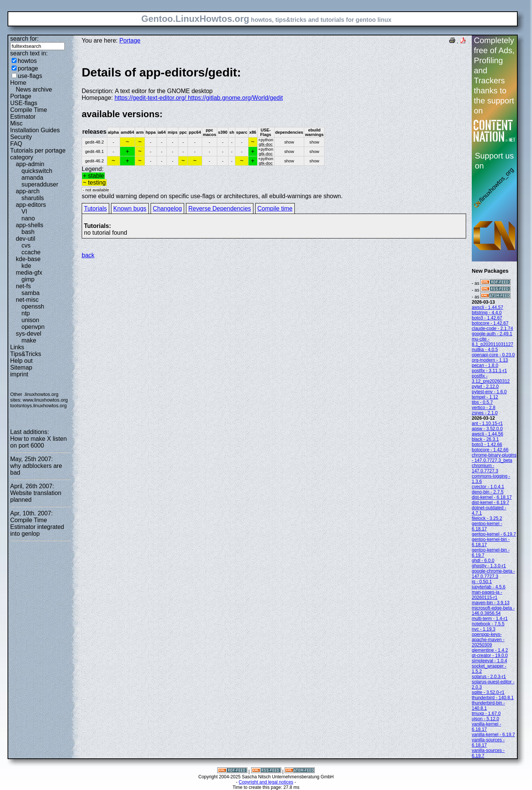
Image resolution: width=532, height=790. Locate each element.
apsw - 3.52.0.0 (487, 429)
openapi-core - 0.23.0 (493, 355)
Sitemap (21, 367)
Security (21, 137)
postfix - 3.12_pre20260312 (491, 379)
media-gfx (29, 273)
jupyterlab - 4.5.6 (489, 587)
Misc (16, 123)
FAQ (16, 144)
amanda (32, 178)
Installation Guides (35, 130)
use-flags (30, 76)
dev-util (26, 239)
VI (24, 212)
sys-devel (29, 334)
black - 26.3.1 (485, 439)
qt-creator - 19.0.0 (490, 656)
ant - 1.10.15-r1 (487, 423)
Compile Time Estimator (29, 113)
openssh (33, 306)
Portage (21, 96)
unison (30, 320)
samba (30, 293)
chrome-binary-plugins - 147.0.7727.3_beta (494, 458)
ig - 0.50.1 (482, 582)
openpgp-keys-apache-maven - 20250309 (488, 640)
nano (28, 218)
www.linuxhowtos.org (45, 400)
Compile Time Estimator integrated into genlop (37, 527)
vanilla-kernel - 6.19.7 (493, 735)
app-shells (30, 225)
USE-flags (24, 103)
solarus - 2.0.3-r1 (489, 677)
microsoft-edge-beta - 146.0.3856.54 (493, 611)
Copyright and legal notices (266, 782)
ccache (31, 252)
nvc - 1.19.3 (484, 629)
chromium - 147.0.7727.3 (485, 468)
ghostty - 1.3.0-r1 (489, 566)
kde (26, 266)
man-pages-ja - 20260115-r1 (487, 595)
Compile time (275, 209)
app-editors (31, 205)
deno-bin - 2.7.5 (488, 492)
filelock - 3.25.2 (487, 518)
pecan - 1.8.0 (485, 365)
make (29, 340)
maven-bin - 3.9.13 (491, 603)
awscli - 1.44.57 (487, 307)
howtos (27, 61)
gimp (28, 279)
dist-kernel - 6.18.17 (492, 497)
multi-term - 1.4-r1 (490, 619)
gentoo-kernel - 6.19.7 (494, 534)
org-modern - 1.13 (490, 360)
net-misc (27, 300)
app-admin (30, 164)
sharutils (33, 198)
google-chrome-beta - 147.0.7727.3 (493, 574)
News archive (34, 89)
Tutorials (95, 209)
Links (17, 347)
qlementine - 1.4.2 (490, 650)
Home (18, 83)
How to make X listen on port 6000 (38, 442)
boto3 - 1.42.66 (487, 445)
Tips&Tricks (26, 354)
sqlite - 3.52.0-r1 (488, 692)
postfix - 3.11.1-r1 (489, 371)
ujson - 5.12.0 (486, 719)
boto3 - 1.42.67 (487, 318)
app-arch (28, 191)
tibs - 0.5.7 (482, 402)
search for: (24, 39)
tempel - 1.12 (485, 397)
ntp (26, 313)
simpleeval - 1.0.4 (489, 661)
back (88, 255)
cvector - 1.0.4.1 (488, 487)
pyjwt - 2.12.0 (485, 387)
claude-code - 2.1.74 (492, 329)
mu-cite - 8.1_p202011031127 (492, 342)
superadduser (40, 184)
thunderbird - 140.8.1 (493, 698)
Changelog (167, 209)
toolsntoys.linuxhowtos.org (38, 406)
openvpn (33, 327)
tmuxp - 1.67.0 (486, 714)
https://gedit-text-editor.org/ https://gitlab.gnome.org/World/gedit (199, 98)
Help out (21, 361)
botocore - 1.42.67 (490, 323)
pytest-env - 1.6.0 (489, 392)
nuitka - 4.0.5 (485, 350)
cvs (26, 245)
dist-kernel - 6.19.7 (490, 503)
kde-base (28, 259)
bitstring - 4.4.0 (487, 313)
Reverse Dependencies (220, 209)
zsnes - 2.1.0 (485, 413)
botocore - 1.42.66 (490, 450)
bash (28, 232)
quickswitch (37, 171)
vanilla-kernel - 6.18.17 (486, 727)
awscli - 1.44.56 (487, 434)
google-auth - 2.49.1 (492, 334)
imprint (19, 374)
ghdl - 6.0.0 (483, 561)
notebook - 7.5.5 (488, 624)
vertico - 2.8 (484, 408)
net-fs (23, 286)
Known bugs (130, 209)
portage (28, 68)
